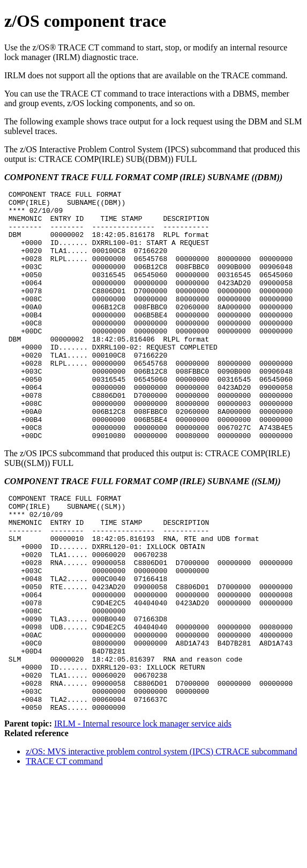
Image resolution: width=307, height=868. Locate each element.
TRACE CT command (64, 854)
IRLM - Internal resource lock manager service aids (143, 817)
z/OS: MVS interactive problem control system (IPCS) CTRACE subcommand (162, 845)
